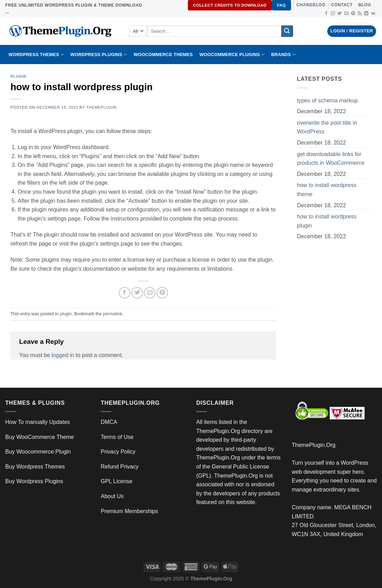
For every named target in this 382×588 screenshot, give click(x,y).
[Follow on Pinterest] (353, 14)
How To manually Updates (38, 422)
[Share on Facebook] (125, 293)
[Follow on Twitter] (339, 14)
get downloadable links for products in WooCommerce (331, 159)
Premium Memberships (129, 511)
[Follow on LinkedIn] (366, 14)
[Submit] (287, 31)
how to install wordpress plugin (327, 221)
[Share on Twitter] (137, 293)
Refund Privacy (120, 467)
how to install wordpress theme (327, 190)
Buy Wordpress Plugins (34, 481)
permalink (112, 314)
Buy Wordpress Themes (35, 467)
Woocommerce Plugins (232, 55)
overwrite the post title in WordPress (327, 127)
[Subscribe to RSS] (360, 14)
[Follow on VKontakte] (373, 14)
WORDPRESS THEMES (36, 55)
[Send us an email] (346, 14)
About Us (112, 496)
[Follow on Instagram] (333, 14)
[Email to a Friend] (150, 293)
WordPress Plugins (99, 55)
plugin (18, 76)
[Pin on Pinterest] (162, 293)
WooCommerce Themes (163, 55)
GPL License (117, 481)
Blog (365, 5)
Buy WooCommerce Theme (40, 437)
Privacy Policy (118, 452)
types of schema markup (327, 100)
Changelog (311, 5)
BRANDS (283, 55)
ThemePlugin (101, 107)
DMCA (109, 422)
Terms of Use (117, 437)
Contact (342, 5)
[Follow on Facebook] (326, 14)
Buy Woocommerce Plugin (38, 452)
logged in (63, 355)
